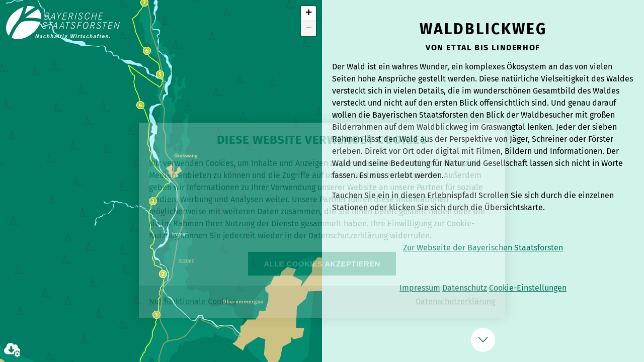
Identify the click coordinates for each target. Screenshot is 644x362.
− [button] (309, 29)
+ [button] (309, 14)
